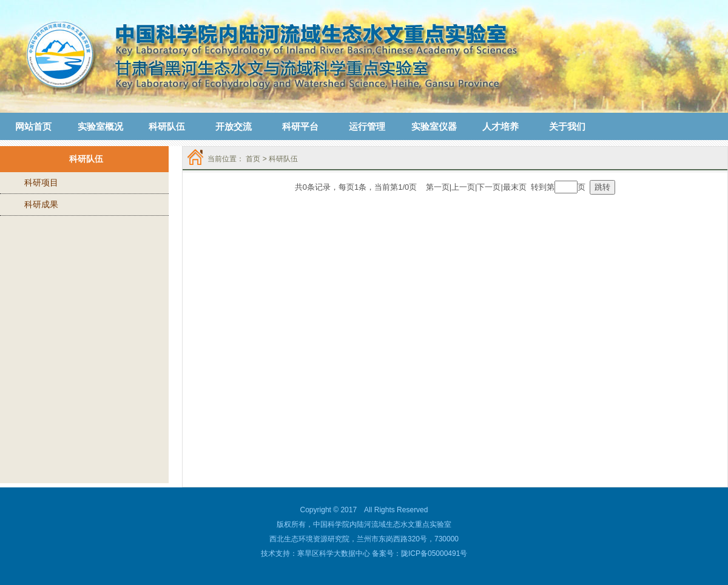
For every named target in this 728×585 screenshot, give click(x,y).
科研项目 (41, 182)
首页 (253, 159)
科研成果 (41, 204)
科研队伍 (283, 159)
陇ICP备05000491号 (434, 553)
